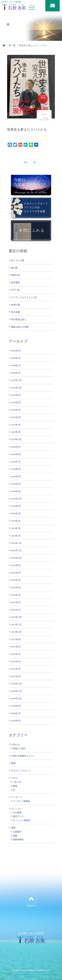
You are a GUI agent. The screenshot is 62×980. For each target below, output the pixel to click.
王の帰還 (17, 813)
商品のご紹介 (19, 749)
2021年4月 (16, 662)
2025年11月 (16, 380)
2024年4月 (16, 484)
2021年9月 (16, 639)
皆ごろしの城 (18, 260)
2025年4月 (16, 432)
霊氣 (15, 836)
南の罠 (14, 268)
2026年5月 (16, 351)
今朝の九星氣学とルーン (23, 756)
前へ (27, 162)
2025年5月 (16, 425)
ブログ (14, 778)
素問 (13, 763)
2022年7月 (16, 580)
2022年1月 (16, 610)
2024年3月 (16, 491)
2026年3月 (16, 358)
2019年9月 (16, 721)
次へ (35, 162)
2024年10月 (17, 439)
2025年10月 (17, 388)
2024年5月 (16, 476)
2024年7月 (16, 462)
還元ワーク (18, 816)
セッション (17, 809)
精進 (15, 786)
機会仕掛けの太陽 (20, 327)
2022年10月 (17, 558)
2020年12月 (17, 684)
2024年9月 (16, 447)
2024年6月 (16, 469)
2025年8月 (16, 402)
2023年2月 (16, 528)
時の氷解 (16, 312)
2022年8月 (16, 573)
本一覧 (12, 45)
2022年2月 (16, 602)
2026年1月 (16, 373)
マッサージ (17, 797)
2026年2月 (16, 365)
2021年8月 (16, 647)
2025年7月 (16, 410)
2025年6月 (16, 417)
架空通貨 (16, 282)
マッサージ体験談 (21, 801)
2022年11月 (16, 550)
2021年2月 (16, 676)
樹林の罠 (16, 275)
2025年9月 (16, 395)
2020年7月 (16, 713)
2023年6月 (16, 506)
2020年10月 (17, 699)
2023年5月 (16, 513)
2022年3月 (16, 595)
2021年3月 (16, 669)
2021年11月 (16, 625)
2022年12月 (17, 543)
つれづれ (17, 782)
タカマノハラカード (21, 771)
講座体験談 (18, 840)
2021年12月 (17, 617)
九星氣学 (17, 832)
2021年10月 (17, 632)
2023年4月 (16, 521)
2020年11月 (16, 691)
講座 (13, 828)
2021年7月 (16, 654)
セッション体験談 (21, 820)
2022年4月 (16, 587)
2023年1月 (16, 536)
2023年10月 (17, 499)
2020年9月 (16, 706)
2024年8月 (16, 454)
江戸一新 (16, 290)
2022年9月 (16, 565)
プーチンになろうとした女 (24, 297)
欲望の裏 (16, 305)
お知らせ (16, 745)
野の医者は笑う (19, 319)
